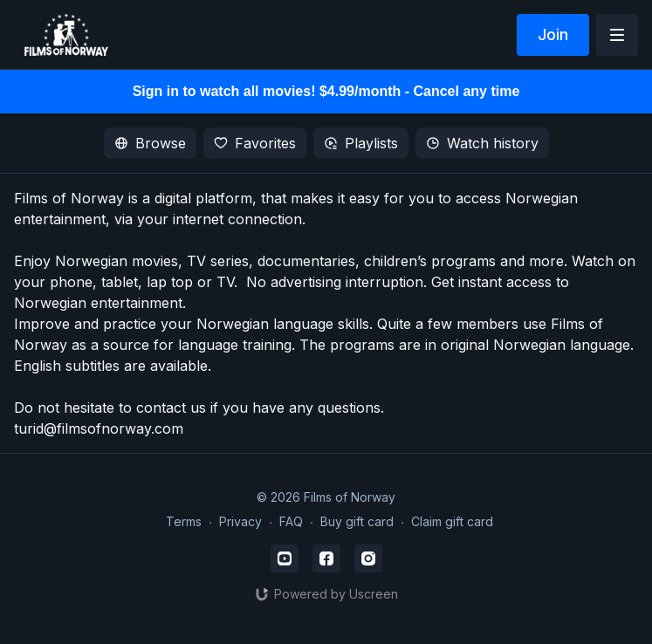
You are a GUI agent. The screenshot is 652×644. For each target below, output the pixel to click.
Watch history (482, 143)
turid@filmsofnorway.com (99, 428)
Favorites (255, 143)
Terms (184, 521)
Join (553, 34)
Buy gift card (357, 521)
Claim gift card (452, 521)
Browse (150, 143)
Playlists (361, 143)
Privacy (240, 521)
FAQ (291, 521)
